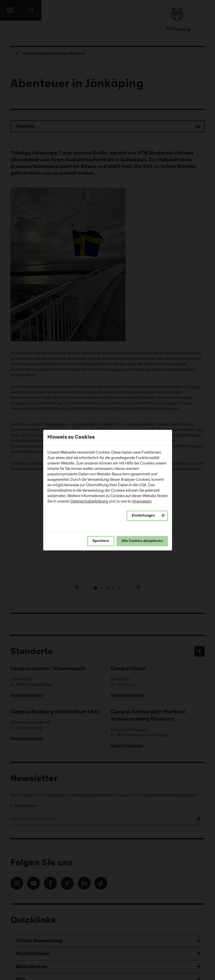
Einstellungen (143, 516)
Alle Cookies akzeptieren (142, 541)
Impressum (142, 501)
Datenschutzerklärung (89, 501)
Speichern (101, 541)
